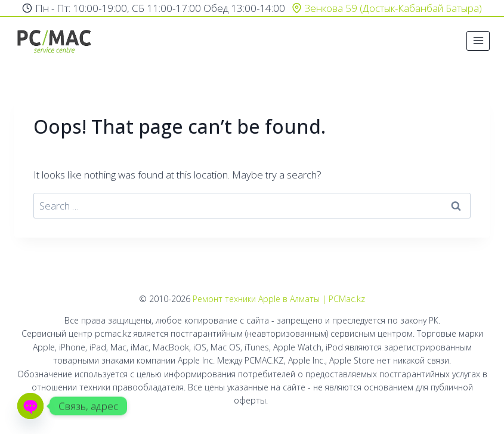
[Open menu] (478, 41)
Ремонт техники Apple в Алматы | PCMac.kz (279, 299)
